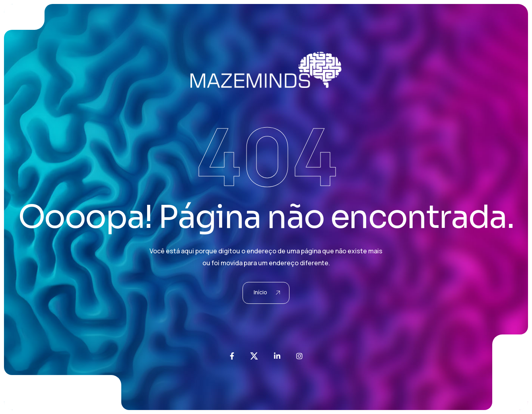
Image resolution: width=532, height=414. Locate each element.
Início (267, 292)
